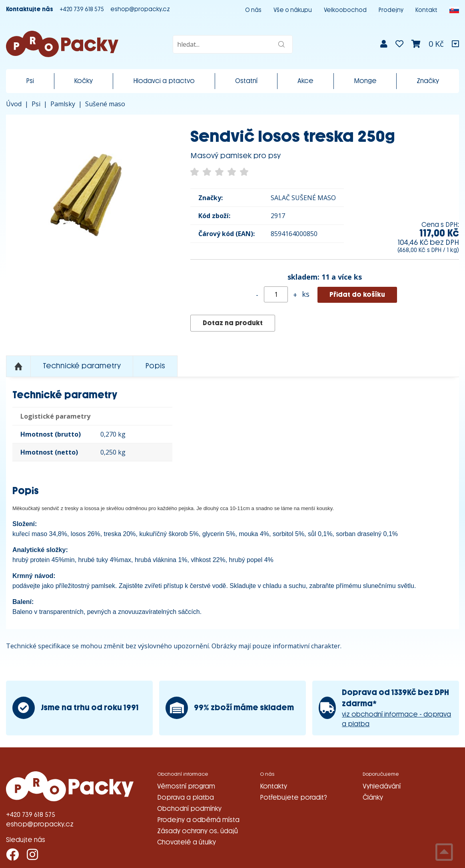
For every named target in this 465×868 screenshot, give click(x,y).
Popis (155, 366)
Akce (305, 81)
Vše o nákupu (293, 10)
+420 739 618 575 (82, 9)
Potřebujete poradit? (293, 797)
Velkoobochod (345, 10)
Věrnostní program (186, 786)
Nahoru (18, 366)
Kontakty (273, 786)
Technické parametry (82, 366)
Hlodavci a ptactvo (164, 81)
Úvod (14, 104)
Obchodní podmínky (189, 809)
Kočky (83, 81)
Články (373, 797)
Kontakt (426, 10)
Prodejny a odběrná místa (198, 820)
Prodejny (391, 10)
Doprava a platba (186, 797)
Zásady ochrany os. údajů (198, 831)
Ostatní (246, 81)
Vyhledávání (382, 786)
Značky (428, 81)
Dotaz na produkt (233, 323)
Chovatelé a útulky (187, 842)
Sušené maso (105, 104)
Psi (30, 81)
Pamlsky (63, 104)
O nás (253, 10)
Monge (365, 81)
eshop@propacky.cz (140, 9)
